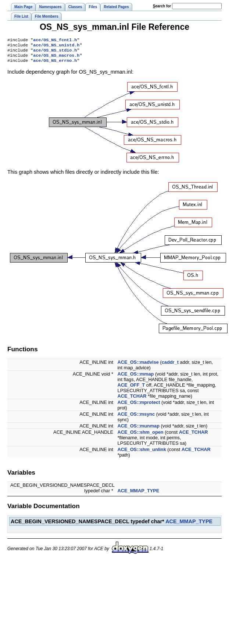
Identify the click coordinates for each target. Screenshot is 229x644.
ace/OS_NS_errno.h (55, 64)
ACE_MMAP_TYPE (139, 494)
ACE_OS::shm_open (141, 436)
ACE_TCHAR (132, 400)
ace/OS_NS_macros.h (56, 58)
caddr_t (170, 366)
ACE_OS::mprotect (139, 406)
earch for (162, 6)
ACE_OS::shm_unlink (142, 453)
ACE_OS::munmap (139, 430)
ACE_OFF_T (131, 389)
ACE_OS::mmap (136, 378)
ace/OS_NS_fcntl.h (55, 41)
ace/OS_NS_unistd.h (56, 46)
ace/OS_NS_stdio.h (55, 52)
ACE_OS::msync (136, 418)
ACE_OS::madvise (138, 366)
